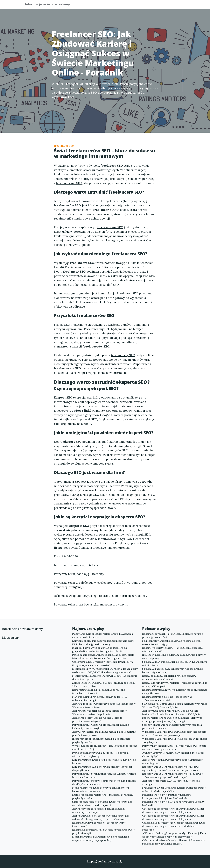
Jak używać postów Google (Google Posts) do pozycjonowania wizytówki (97, 719)
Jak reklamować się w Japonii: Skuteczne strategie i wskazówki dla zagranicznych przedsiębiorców (101, 817)
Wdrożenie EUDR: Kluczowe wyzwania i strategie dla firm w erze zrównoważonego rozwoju (174, 733)
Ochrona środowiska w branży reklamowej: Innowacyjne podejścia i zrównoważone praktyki (174, 842)
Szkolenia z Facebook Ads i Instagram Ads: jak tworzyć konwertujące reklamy (173, 670)
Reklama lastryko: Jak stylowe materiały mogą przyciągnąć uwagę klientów (175, 691)
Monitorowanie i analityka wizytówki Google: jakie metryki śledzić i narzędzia (105, 677)
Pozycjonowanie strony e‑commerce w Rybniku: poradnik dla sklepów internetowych (104, 782)
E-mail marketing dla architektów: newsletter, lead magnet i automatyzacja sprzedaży (101, 838)
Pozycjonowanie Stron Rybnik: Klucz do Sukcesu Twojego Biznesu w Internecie (104, 775)
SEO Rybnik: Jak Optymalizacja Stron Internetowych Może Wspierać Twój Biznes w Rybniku (175, 705)
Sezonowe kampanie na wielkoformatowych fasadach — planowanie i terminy (173, 726)
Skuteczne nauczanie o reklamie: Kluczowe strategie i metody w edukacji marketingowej (102, 803)
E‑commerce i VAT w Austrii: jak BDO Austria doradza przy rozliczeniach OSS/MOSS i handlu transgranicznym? (105, 670)
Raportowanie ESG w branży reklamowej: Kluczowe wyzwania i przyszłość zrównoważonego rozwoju (171, 768)
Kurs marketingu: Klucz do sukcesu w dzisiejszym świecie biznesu (104, 761)
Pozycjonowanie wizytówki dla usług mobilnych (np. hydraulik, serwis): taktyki (101, 726)
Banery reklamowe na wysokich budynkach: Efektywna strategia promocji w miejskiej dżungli (172, 719)
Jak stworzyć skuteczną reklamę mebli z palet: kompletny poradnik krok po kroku (104, 733)
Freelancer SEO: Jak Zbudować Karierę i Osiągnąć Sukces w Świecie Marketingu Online (174, 789)
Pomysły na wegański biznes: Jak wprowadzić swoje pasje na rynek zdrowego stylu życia (174, 747)
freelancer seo (64, 146)
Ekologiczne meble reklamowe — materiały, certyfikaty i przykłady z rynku (103, 796)
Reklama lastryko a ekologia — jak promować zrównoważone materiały (167, 698)
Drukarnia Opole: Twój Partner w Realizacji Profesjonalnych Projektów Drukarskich (166, 796)
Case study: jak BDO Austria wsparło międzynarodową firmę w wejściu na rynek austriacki (102, 663)
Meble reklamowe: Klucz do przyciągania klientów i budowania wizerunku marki (100, 789)
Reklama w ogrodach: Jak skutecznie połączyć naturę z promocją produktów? (173, 636)
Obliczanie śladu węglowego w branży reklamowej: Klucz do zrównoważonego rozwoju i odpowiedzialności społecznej (174, 826)
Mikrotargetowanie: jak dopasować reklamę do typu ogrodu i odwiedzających (171, 643)
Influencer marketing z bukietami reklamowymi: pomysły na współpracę (174, 657)
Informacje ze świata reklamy (49, 5)
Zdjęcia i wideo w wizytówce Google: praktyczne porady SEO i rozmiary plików (104, 684)
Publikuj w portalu (140, 5)
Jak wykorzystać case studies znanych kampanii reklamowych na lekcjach (99, 810)
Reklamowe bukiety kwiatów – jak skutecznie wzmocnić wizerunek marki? (173, 650)
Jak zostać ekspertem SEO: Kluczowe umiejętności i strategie (171, 782)
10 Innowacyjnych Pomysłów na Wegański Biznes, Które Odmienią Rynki (173, 754)
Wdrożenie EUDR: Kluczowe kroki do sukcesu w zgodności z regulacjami (175, 740)
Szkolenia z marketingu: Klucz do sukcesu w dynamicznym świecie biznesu (175, 663)
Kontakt (178, 5)
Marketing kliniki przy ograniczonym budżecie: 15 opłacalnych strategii (100, 698)
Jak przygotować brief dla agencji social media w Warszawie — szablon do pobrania (99, 712)
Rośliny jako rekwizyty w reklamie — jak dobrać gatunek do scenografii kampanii (175, 684)
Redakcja (162, 5)
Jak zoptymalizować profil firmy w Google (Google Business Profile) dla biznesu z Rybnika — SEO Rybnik (171, 712)
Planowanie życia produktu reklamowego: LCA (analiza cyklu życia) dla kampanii (103, 636)
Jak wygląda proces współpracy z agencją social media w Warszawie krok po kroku (104, 705)
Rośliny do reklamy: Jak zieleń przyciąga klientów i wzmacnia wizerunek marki (170, 677)
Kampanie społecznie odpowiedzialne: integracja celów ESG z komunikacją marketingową (103, 643)
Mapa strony (11, 637)
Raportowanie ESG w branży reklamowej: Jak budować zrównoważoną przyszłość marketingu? (172, 775)
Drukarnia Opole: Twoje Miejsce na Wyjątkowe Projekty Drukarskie (173, 803)
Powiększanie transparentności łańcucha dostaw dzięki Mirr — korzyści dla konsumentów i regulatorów (103, 657)
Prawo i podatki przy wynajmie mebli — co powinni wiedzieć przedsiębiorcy (100, 754)
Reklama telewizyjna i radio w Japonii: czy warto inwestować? (99, 824)
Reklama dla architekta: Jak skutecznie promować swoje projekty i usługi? (103, 831)
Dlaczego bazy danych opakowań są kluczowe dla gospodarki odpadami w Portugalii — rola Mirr (100, 650)
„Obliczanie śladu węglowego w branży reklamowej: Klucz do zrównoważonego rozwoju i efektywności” (174, 835)
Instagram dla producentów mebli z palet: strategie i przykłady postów (102, 740)
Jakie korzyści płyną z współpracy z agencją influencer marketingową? (172, 761)
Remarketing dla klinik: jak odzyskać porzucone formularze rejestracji (99, 691)
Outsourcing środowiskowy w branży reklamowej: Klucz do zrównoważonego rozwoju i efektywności (173, 810)
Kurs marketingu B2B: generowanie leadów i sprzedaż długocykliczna (102, 768)
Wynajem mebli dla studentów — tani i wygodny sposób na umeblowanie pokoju (105, 747)
